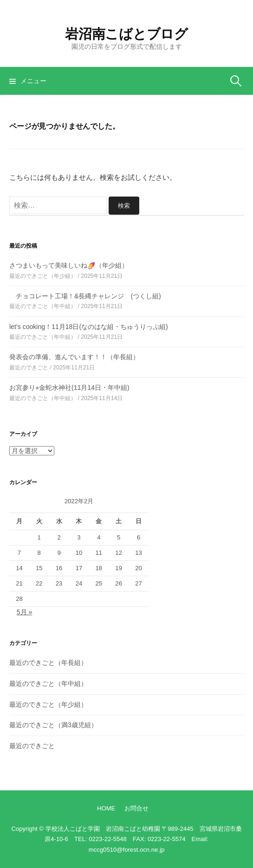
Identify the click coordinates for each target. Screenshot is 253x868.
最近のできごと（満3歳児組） (53, 725)
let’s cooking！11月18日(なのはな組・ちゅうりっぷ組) (89, 327)
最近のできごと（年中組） (48, 684)
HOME (106, 808)
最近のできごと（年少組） (48, 704)
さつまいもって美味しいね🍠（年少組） (69, 265)
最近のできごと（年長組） (48, 663)
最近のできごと (32, 746)
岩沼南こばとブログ (126, 34)
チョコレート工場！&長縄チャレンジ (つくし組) (85, 296)
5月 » (25, 612)
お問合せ (136, 808)
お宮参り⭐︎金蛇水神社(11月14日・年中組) (69, 388)
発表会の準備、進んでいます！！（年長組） (74, 357)
